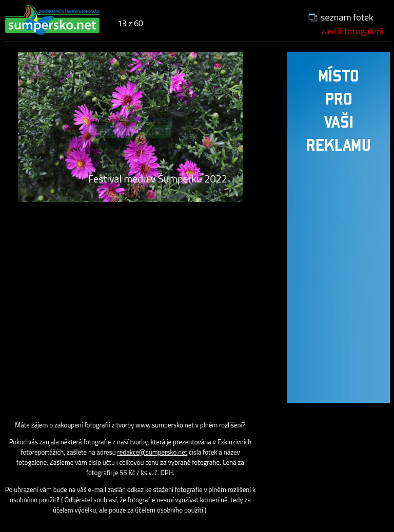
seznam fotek (347, 17)
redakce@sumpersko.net (153, 452)
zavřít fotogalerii (352, 31)
